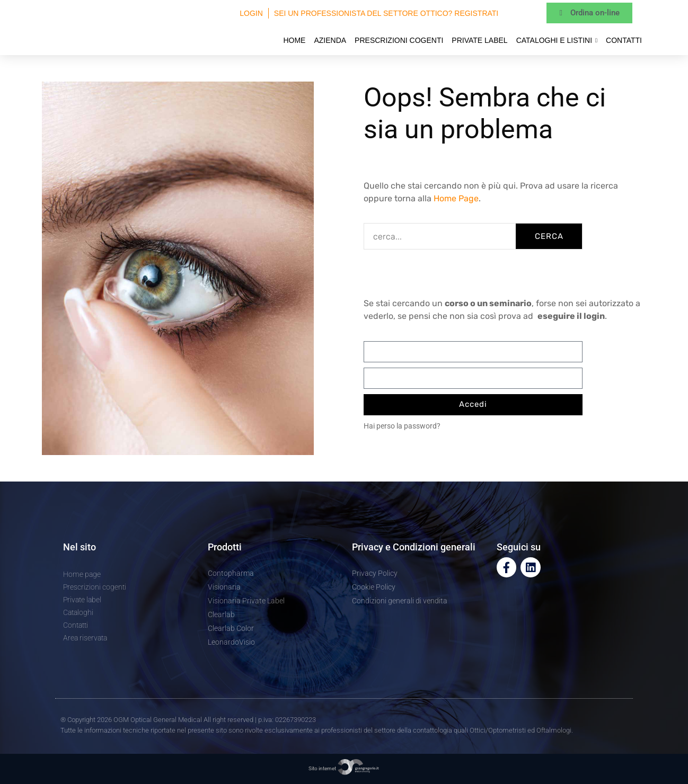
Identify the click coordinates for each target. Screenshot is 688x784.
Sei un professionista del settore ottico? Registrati (386, 13)
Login (251, 13)
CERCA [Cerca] (549, 236)
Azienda (330, 40)
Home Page (456, 198)
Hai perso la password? (402, 426)
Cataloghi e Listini (557, 41)
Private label (479, 40)
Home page (82, 574)
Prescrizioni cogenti (399, 40)
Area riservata (85, 638)
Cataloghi (78, 612)
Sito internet (344, 768)
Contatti (624, 40)
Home (294, 40)
